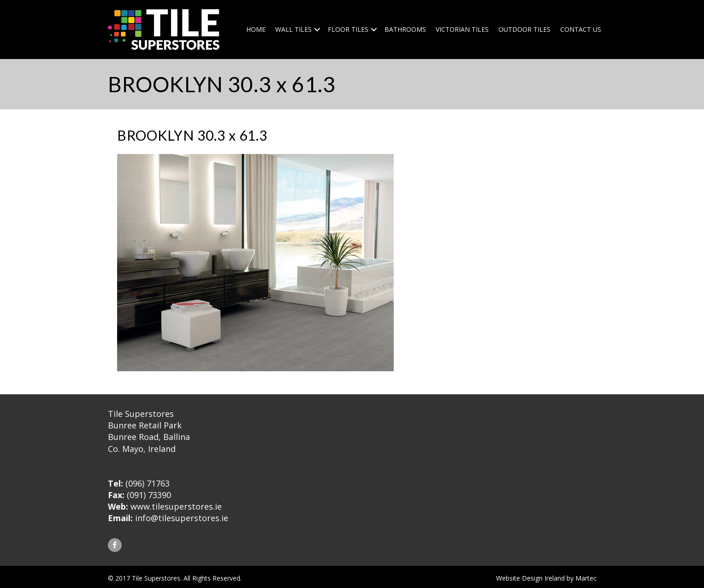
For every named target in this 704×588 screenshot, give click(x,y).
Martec (586, 578)
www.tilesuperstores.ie (176, 506)
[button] (115, 545)
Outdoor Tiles (524, 29)
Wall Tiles (293, 29)
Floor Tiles (348, 29)
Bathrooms (405, 29)
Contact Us (581, 29)
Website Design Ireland (530, 578)
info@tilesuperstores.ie (182, 518)
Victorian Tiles (462, 29)
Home (256, 29)
